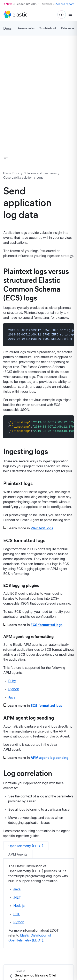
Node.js (19, 906)
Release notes (26, 28)
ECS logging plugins (21, 585)
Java (12, 697)
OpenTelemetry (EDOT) (26, 846)
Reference (67, 28)
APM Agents (18, 854)
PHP (17, 914)
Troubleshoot (48, 28)
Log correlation (28, 773)
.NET (17, 897)
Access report (65, 4)
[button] (6, 157)
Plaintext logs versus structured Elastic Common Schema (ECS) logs (36, 284)
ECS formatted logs (24, 540)
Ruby (12, 681)
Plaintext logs (18, 483)
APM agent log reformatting (28, 636)
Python (14, 689)
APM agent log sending (29, 717)
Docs (7, 28)
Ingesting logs (26, 451)
